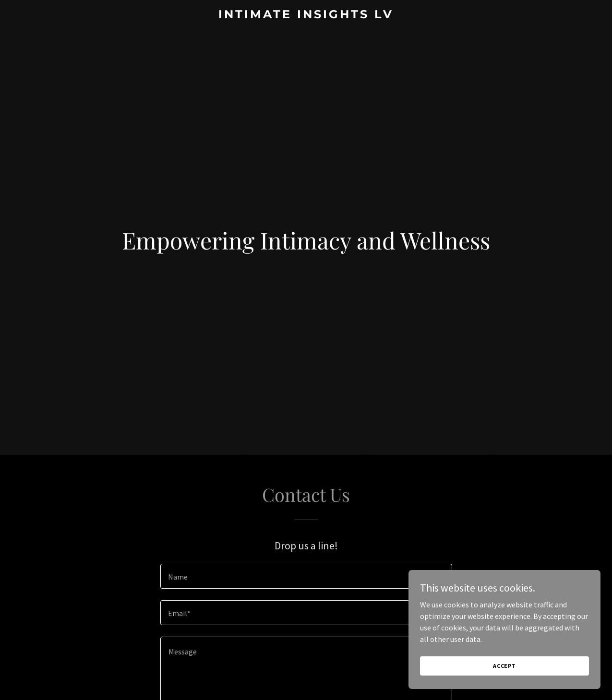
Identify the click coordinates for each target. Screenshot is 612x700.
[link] (306, 15)
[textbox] (306, 576)
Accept (504, 666)
